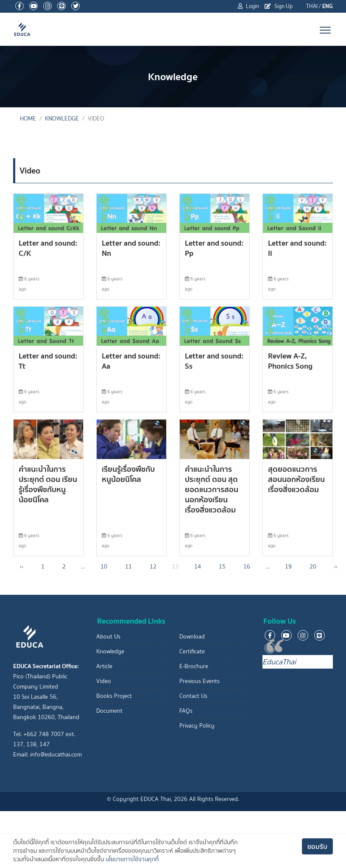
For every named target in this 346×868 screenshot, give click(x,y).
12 (153, 567)
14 (198, 567)
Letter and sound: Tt (48, 361)
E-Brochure (194, 666)
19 (288, 567)
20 (313, 567)
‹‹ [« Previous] (22, 567)
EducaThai (279, 662)
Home (28, 119)
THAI (312, 6)
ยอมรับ (317, 846)
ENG (328, 6)
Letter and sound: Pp (214, 248)
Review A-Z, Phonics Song (290, 361)
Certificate (192, 651)
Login (248, 6)
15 (222, 567)
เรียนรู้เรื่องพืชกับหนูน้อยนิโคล (128, 474)
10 (104, 567)
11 (128, 567)
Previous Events (200, 681)
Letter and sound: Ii (297, 248)
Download (192, 637)
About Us (108, 637)
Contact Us (193, 696)
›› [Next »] (336, 567)
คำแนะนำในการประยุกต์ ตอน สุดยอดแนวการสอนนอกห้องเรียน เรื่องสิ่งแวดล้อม (212, 489)
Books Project (114, 696)
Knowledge (62, 119)
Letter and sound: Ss (214, 361)
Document (109, 711)
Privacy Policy (197, 726)
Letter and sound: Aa (131, 361)
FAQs (186, 711)
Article (104, 666)
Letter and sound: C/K (48, 248)
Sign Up (279, 6)
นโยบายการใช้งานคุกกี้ (132, 859)
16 (247, 567)
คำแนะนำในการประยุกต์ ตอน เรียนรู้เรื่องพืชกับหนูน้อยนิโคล (48, 484)
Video (104, 681)
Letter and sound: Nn (131, 248)
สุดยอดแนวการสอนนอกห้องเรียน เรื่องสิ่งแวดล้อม (296, 479)
